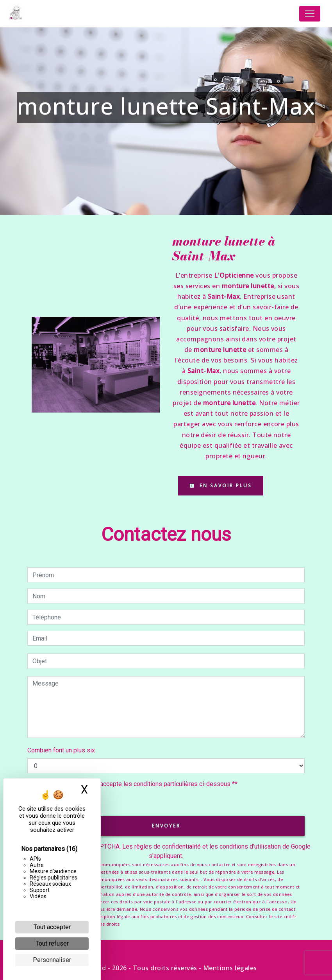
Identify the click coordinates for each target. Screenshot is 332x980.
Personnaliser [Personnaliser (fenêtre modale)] (52, 960)
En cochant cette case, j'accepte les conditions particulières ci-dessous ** (136, 784)
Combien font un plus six (61, 750)
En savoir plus (221, 486)
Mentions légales (229, 968)
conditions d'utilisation (250, 846)
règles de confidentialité (168, 846)
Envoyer (166, 826)
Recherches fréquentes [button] (166, 951)
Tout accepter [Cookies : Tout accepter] (52, 927)
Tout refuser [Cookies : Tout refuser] (52, 943)
